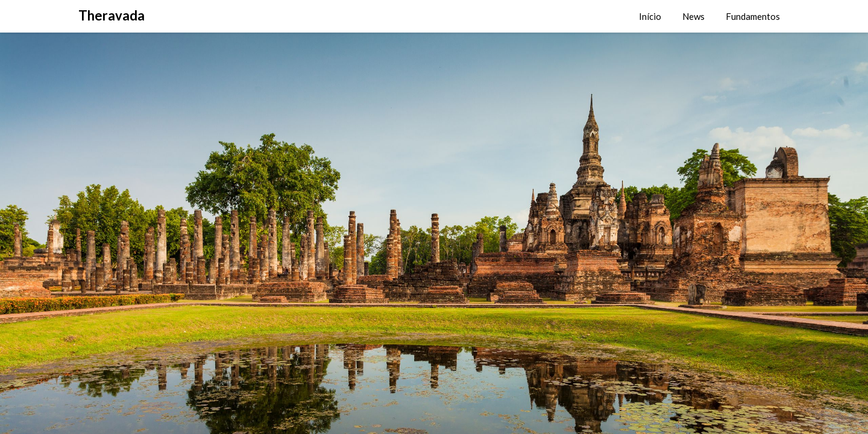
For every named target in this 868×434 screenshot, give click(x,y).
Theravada (112, 15)
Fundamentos (753, 16)
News (693, 16)
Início (650, 16)
